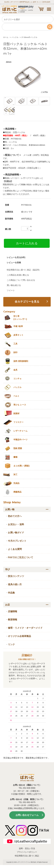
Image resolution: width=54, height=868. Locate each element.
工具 (15, 344)
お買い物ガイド (16, 533)
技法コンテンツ (16, 576)
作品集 (11, 593)
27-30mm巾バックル (29, 37)
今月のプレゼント (17, 541)
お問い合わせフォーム (27, 815)
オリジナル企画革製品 (19, 636)
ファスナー (18, 422)
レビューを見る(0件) (16, 257)
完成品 (16, 483)
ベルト (16, 396)
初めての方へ (15, 516)
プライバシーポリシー (27, 852)
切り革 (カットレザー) (20, 318)
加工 (15, 474)
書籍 (15, 457)
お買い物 (10, 509)
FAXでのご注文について (21, 557)
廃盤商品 (17, 492)
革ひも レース (20, 405)
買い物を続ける (14, 285)
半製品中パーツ (20, 440)
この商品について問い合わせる (21, 280)
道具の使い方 (15, 584)
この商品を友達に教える (18, 275)
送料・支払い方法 (27, 848)
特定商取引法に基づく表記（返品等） (24, 270)
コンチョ (17, 379)
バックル (15, 37)
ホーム (6, 37)
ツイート (11, 290)
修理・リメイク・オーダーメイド (25, 628)
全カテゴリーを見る (27, 302)
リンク (11, 644)
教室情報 (13, 620)
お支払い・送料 (16, 524)
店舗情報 (13, 611)
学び (7, 569)
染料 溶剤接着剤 (21, 361)
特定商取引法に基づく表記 (27, 856)
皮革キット (18, 335)
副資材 (16, 413)
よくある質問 (15, 549)
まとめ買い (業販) (21, 466)
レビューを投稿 (14, 263)
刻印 (15, 352)
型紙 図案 (18, 448)
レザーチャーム (20, 431)
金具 (15, 370)
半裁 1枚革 (18, 326)
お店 (7, 605)
